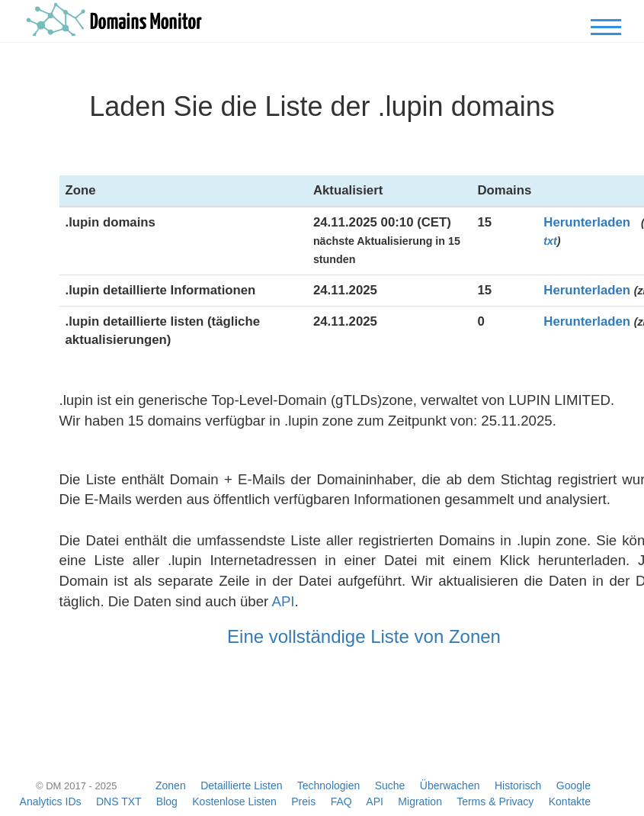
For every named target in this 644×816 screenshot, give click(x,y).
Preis (303, 802)
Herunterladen (587, 222)
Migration (420, 802)
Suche (390, 785)
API (283, 601)
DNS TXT (119, 802)
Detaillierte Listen (241, 785)
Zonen (171, 785)
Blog (167, 802)
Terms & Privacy (495, 802)
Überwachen (450, 785)
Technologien (329, 785)
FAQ (341, 802)
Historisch (518, 785)
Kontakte (570, 802)
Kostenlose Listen (234, 802)
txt (550, 241)
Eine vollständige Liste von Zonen (364, 636)
